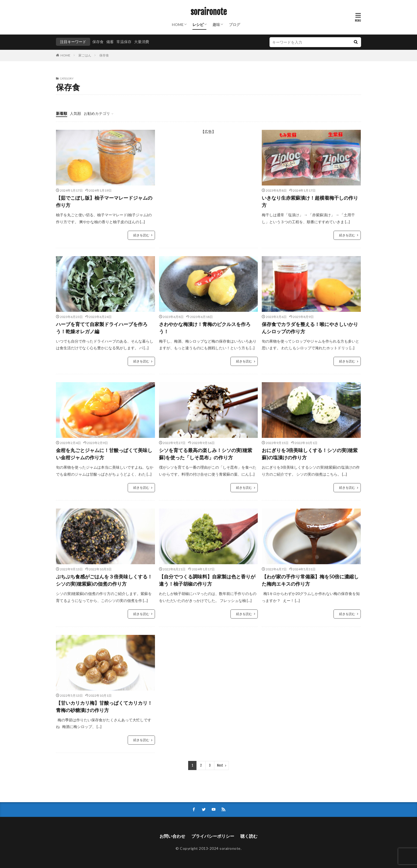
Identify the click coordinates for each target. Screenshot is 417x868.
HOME (178, 24)
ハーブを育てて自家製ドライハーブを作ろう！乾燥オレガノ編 (102, 328)
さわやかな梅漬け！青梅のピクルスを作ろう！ (205, 328)
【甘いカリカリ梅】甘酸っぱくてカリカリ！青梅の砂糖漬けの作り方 (104, 706)
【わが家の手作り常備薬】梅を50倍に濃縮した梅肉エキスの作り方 (310, 580)
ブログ (234, 24)
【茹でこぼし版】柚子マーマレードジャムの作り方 (104, 201)
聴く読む (249, 836)
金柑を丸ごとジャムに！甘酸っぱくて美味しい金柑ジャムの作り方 (104, 454)
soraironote (209, 12)
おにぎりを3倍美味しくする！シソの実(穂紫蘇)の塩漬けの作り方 (310, 454)
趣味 (216, 24)
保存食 (98, 42)
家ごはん (85, 55)
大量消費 (142, 42)
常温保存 (124, 42)
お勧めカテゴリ (97, 113)
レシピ (198, 24)
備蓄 (110, 42)
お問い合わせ (172, 836)
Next (220, 765)
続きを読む (141, 235)
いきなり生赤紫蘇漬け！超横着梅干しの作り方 (310, 201)
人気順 (75, 113)
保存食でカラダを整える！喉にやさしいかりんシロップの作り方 (310, 328)
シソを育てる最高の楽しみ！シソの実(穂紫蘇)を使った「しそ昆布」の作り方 (206, 454)
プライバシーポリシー (213, 836)
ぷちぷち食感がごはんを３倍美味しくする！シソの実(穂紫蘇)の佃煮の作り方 (104, 580)
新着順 (62, 113)
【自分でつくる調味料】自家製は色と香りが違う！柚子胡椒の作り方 (207, 580)
